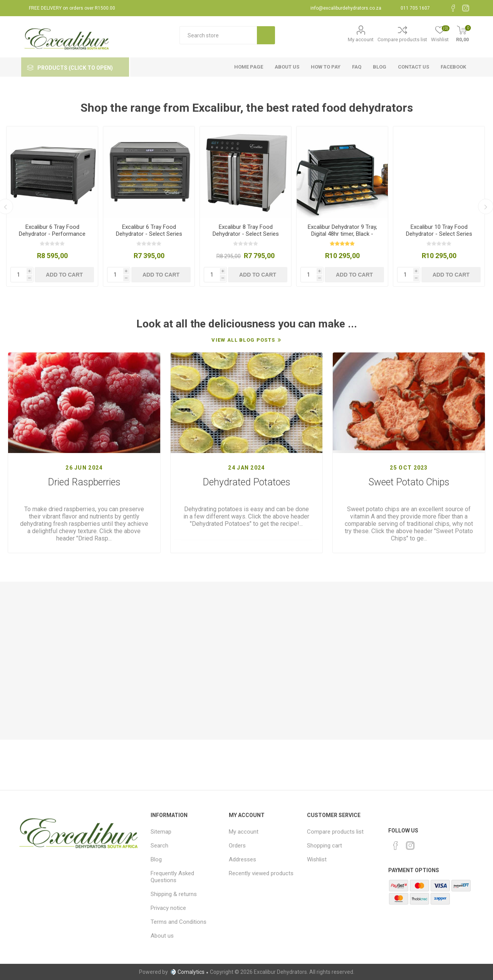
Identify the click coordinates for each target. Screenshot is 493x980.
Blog (156, 859)
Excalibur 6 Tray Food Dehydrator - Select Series (149, 230)
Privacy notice (168, 908)
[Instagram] (466, 8)
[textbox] (218, 35)
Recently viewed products (261, 873)
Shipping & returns (174, 894)
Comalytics (187, 972)
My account (361, 39)
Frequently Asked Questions (172, 877)
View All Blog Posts (243, 340)
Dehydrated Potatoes (246, 482)
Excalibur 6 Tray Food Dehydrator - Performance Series (52, 234)
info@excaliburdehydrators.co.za (346, 8)
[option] (52, 206)
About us (162, 936)
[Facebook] (453, 8)
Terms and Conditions (179, 922)
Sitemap (161, 832)
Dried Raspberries (84, 482)
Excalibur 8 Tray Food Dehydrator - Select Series (246, 230)
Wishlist (317, 859)
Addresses (242, 859)
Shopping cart (324, 846)
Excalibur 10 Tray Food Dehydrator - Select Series (439, 230)
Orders (237, 846)
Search (159, 846)
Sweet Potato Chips (409, 482)
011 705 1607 (415, 8)
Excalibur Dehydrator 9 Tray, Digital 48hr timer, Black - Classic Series (342, 234)
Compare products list (402, 39)
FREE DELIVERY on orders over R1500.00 (72, 8)
